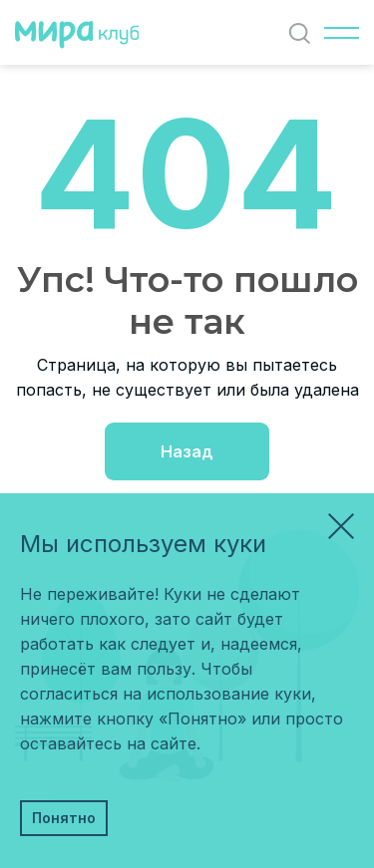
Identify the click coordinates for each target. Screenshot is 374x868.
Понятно (64, 818)
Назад (187, 451)
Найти (304, 33)
